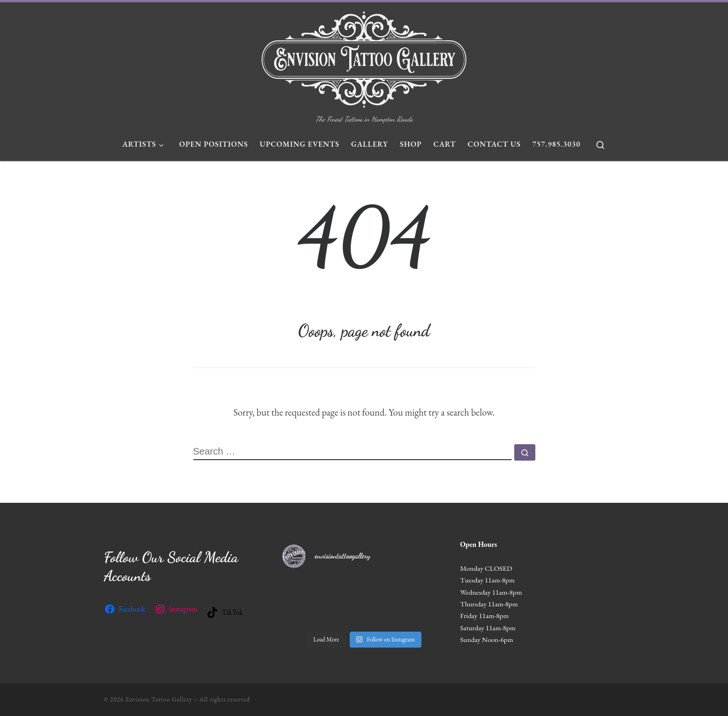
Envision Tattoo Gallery (159, 699)
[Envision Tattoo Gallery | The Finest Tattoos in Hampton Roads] (364, 57)
